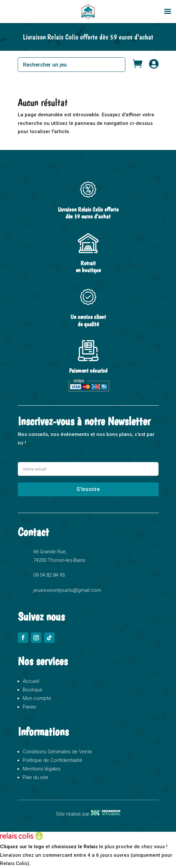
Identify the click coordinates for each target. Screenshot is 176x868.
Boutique (33, 690)
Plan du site (36, 777)
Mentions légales (42, 769)
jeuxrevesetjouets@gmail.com (67, 590)
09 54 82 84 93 (49, 575)
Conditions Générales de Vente (57, 752)
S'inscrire (88, 489)
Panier (30, 707)
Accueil (31, 681)
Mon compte (37, 698)
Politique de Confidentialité (52, 760)
